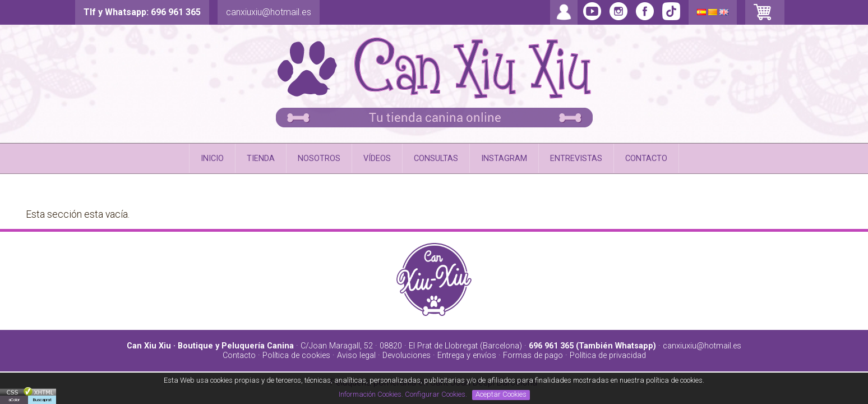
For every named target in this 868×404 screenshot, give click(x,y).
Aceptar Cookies (501, 394)
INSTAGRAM (504, 159)
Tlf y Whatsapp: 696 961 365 (142, 12)
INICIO (212, 159)
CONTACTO (646, 159)
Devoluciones (407, 355)
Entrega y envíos (467, 355)
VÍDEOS (377, 159)
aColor (14, 400)
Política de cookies (296, 355)
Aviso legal (356, 355)
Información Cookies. (371, 394)
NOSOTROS (319, 159)
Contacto (239, 355)
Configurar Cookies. (437, 394)
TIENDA (261, 159)
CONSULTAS (436, 159)
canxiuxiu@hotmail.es (269, 12)
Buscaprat (42, 400)
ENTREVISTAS (576, 159)
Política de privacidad (608, 355)
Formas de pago (533, 355)
